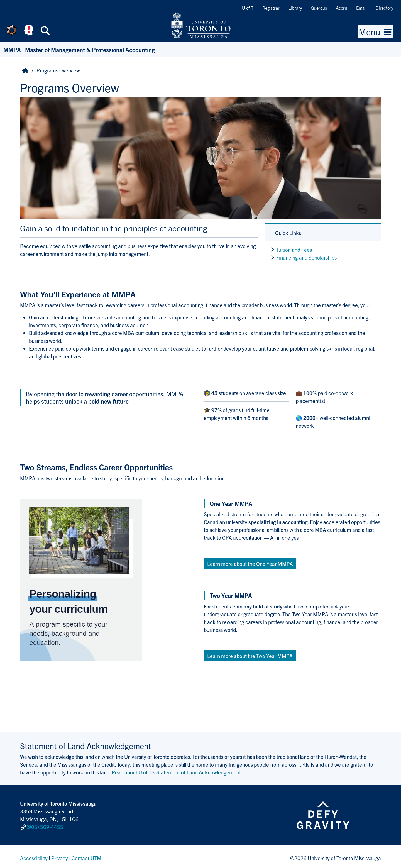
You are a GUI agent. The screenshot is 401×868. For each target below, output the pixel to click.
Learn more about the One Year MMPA (250, 564)
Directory (384, 8)
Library (295, 8)
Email (361, 8)
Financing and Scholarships (306, 257)
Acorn (342, 8)
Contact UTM (86, 855)
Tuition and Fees (294, 250)
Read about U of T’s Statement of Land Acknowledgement (176, 772)
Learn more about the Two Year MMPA (250, 656)
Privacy (60, 855)
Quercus (319, 8)
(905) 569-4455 (45, 825)
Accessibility (34, 855)
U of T (248, 8)
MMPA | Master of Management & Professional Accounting (79, 49)
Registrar (271, 8)
